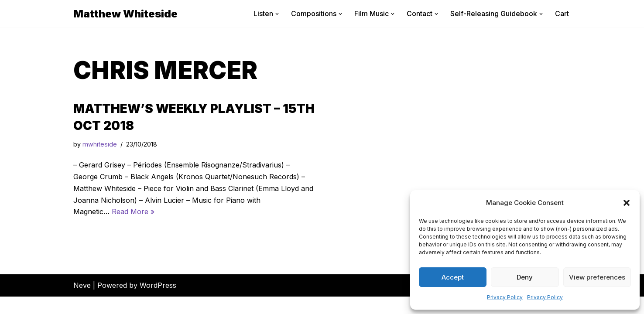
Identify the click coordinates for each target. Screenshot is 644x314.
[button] (627, 203)
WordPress (158, 303)
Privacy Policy (505, 297)
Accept (453, 277)
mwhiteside (100, 145)
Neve (82, 303)
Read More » (133, 212)
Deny (525, 277)
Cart (562, 14)
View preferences (597, 277)
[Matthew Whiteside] (125, 14)
